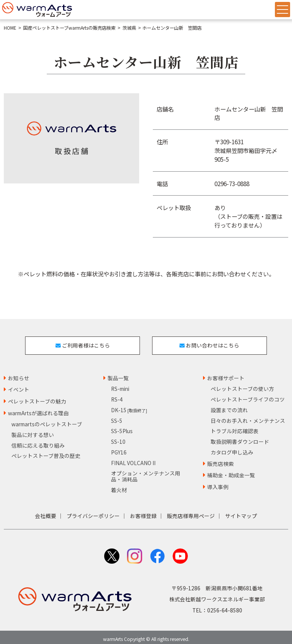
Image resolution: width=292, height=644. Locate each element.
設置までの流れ (229, 406)
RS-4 (117, 395)
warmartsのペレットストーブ (47, 420)
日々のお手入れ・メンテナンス (248, 416)
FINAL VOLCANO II (133, 458)
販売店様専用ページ (191, 512)
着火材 (119, 485)
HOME (10, 28)
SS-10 (118, 437)
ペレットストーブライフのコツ (248, 395)
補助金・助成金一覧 (231, 471)
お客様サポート (226, 373)
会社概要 (46, 512)
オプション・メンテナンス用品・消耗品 (146, 472)
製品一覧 (118, 373)
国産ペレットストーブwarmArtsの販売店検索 (69, 28)
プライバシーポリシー (93, 512)
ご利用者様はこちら (80, 343)
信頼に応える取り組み (38, 441)
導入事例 (218, 483)
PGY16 (119, 448)
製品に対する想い (33, 430)
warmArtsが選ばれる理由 (38, 409)
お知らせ (19, 373)
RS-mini (120, 384)
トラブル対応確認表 (235, 427)
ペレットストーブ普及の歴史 (46, 451)
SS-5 (117, 416)
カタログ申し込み (232, 448)
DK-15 (129, 406)
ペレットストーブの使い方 (242, 384)
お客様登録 (143, 512)
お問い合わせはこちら (212, 343)
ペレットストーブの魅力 (37, 397)
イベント (19, 385)
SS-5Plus (122, 427)
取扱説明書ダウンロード (240, 437)
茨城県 (129, 28)
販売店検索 (221, 459)
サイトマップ (241, 512)
